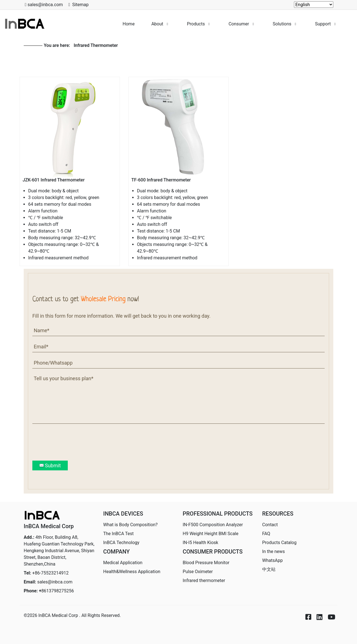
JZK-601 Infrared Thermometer (54, 180)
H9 (211, 534)
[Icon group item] (305, 612)
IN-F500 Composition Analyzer (213, 525)
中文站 (269, 569)
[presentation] (75, 442)
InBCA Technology (121, 543)
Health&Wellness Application (132, 572)
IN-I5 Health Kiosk (200, 543)
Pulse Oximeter (198, 572)
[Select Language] (314, 5)
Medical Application (123, 563)
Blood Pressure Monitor (206, 563)
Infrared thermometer (204, 580)
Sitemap (80, 5)
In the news (273, 551)
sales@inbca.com (55, 582)
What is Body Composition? (130, 525)
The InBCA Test (118, 534)
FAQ (266, 534)
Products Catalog (279, 543)
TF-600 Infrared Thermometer (161, 180)
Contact (270, 525)
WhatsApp (272, 560)
